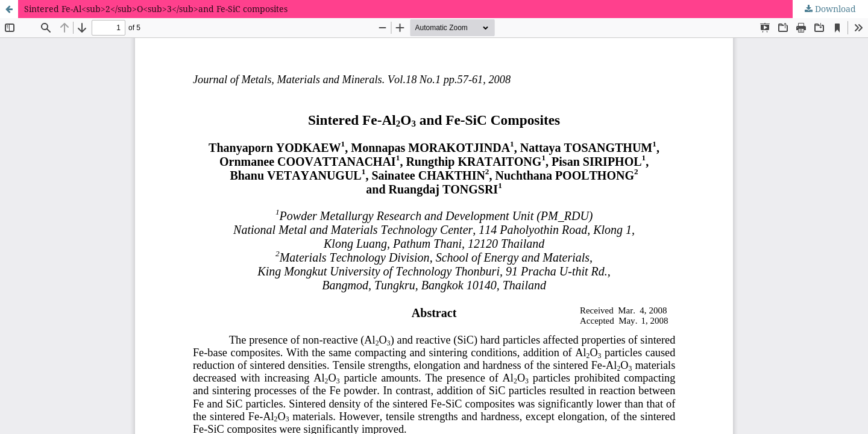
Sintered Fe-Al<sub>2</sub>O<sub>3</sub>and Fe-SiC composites (156, 9)
